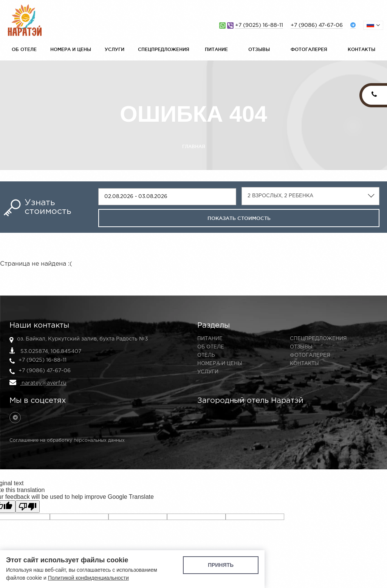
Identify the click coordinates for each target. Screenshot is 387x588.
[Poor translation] (28, 507)
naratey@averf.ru (38, 382)
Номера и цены (71, 49)
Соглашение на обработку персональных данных (67, 440)
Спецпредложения (164, 49)
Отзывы (259, 49)
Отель (206, 355)
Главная (194, 146)
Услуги (115, 49)
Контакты (361, 49)
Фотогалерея (309, 49)
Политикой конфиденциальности (88, 578)
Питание (216, 49)
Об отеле (24, 49)
